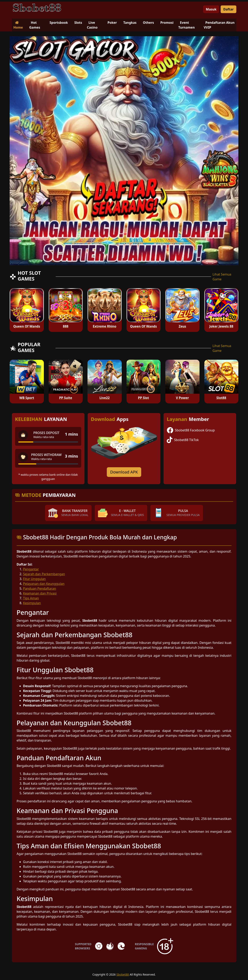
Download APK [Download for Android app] (124, 472)
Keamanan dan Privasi (40, 593)
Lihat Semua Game (222, 277)
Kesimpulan (32, 603)
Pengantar (31, 569)
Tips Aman (31, 598)
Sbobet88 (122, 974)
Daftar (228, 9)
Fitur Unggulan (34, 579)
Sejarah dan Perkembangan (44, 574)
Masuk (211, 9)
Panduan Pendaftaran (40, 588)
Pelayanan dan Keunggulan (44, 584)
